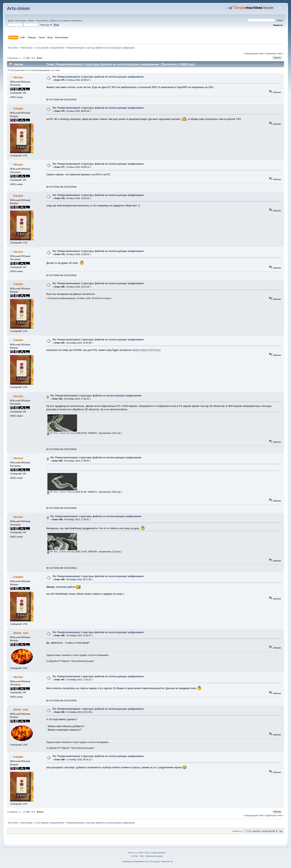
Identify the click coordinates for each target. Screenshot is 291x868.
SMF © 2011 (144, 853)
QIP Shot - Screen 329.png (61, 552)
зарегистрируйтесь (73, 21)
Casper (18, 108)
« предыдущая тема (253, 53)
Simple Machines (158, 853)
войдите (54, 21)
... (22, 58)
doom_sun (21, 633)
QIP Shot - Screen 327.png (61, 433)
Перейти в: (237, 831)
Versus (18, 77)
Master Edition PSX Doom (146, 350)
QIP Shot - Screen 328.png (61, 492)
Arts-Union (18, 8)
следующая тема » (274, 53)
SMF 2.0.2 (133, 853)
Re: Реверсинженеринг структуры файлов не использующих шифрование (98, 77)
